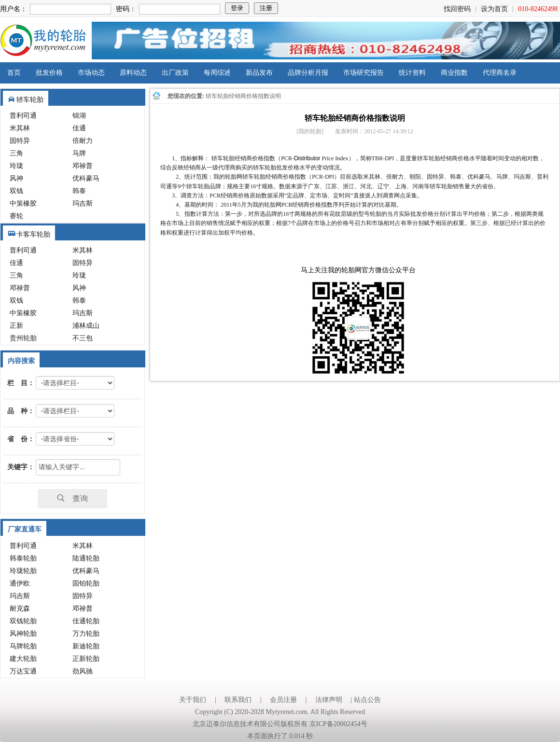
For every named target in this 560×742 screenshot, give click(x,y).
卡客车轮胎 (33, 234)
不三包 (83, 338)
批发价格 (49, 73)
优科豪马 (86, 178)
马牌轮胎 (23, 646)
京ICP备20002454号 (338, 724)
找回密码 (457, 9)
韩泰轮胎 (23, 558)
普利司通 (23, 116)
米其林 (20, 128)
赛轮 (16, 216)
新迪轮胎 (86, 646)
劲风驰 (83, 671)
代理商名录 (500, 73)
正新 (16, 326)
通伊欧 (20, 583)
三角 (16, 153)
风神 (16, 178)
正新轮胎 (86, 659)
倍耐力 (83, 141)
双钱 (16, 191)
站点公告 (367, 700)
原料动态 (133, 73)
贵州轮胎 (23, 338)
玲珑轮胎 (23, 571)
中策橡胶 (23, 203)
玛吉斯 (83, 203)
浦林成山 (86, 326)
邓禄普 (83, 166)
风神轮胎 (23, 634)
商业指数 (454, 73)
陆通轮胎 (86, 558)
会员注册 (283, 700)
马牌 (79, 153)
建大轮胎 (23, 659)
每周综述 (217, 73)
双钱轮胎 (23, 621)
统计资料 (412, 73)
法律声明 (329, 700)
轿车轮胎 (30, 100)
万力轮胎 (86, 634)
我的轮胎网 (43, 41)
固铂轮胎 (86, 583)
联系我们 (238, 700)
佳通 (79, 128)
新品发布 (259, 73)
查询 (72, 498)
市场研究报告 (364, 73)
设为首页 (494, 9)
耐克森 (20, 609)
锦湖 (79, 116)
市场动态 (91, 73)
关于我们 (193, 700)
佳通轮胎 (86, 621)
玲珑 (16, 166)
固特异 (20, 141)
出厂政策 (175, 73)
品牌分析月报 (308, 73)
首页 (14, 73)
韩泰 (79, 191)
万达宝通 (23, 671)
